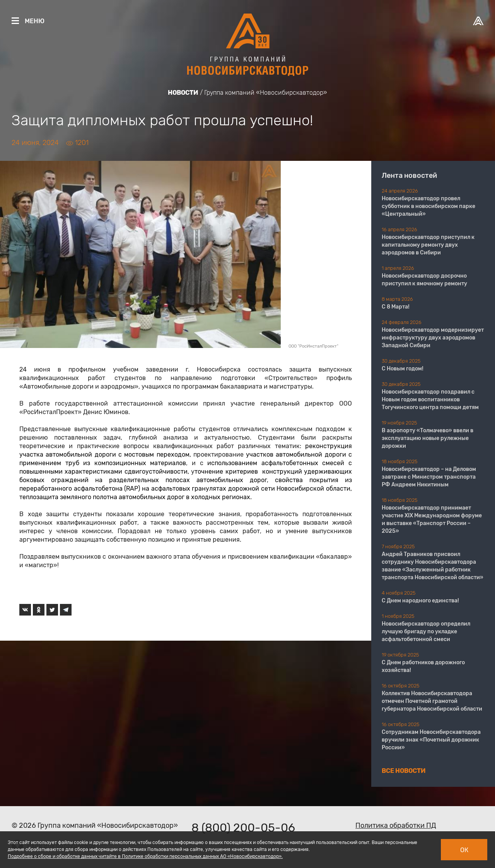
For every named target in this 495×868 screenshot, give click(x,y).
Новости (183, 93)
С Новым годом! (403, 369)
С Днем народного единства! (420, 601)
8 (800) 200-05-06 (243, 828)
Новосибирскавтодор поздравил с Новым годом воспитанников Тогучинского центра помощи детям (430, 400)
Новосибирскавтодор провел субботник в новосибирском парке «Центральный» (428, 206)
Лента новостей (409, 176)
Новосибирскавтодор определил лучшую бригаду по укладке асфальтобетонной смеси (426, 632)
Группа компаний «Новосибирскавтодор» (266, 93)
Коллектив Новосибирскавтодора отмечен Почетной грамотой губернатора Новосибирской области (432, 701)
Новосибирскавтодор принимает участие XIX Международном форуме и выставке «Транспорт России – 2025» (432, 519)
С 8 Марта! (396, 307)
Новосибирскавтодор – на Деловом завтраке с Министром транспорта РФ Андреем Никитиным (429, 477)
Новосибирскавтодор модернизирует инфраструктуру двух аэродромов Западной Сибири (433, 338)
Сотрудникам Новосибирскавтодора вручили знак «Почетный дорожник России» (431, 740)
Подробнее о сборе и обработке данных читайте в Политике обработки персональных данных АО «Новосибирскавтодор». (145, 856)
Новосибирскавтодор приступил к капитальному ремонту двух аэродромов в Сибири (428, 245)
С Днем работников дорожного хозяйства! (423, 666)
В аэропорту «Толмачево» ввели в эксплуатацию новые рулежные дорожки (428, 438)
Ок (464, 850)
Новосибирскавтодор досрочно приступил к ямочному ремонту (424, 280)
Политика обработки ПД (396, 825)
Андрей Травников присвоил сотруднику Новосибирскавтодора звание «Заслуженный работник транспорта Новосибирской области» (433, 566)
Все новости (404, 771)
